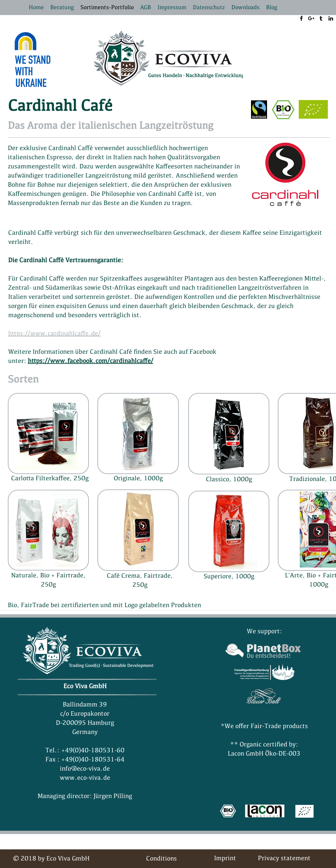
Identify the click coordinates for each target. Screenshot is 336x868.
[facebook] (301, 18)
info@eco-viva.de (85, 769)
